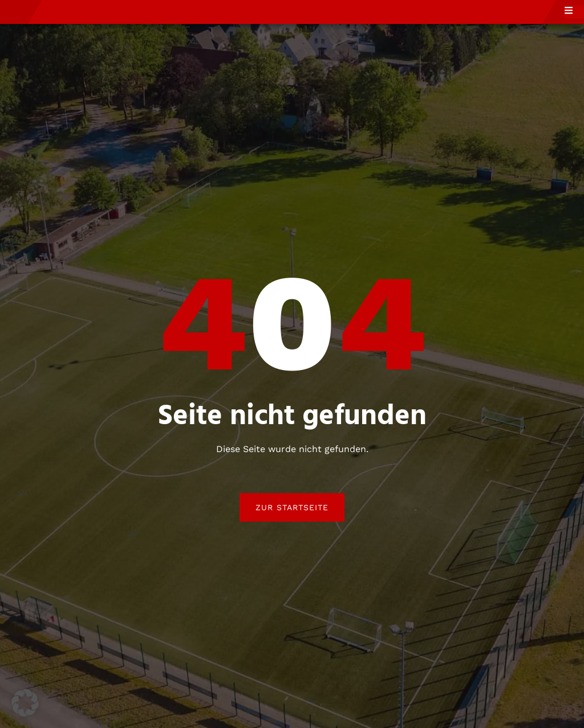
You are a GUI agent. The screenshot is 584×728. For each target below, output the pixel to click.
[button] (25, 703)
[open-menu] (574, 25)
